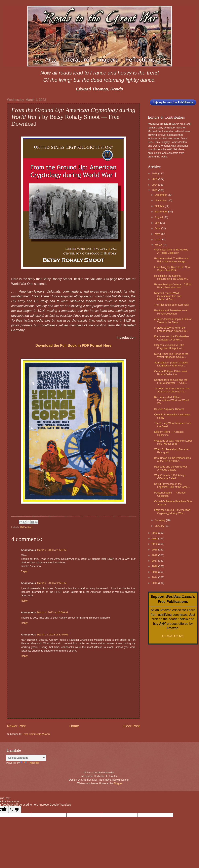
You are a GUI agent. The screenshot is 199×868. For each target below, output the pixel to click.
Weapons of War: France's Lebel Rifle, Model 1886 (173, 442)
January (160, 526)
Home (74, 726)
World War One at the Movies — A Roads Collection (173, 251)
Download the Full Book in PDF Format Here (73, 346)
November (161, 200)
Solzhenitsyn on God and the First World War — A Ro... (171, 381)
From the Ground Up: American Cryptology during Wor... (172, 511)
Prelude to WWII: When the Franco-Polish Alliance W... (171, 329)
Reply (24, 571)
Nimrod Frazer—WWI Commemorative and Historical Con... (168, 296)
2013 (155, 583)
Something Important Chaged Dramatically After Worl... (171, 364)
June (158, 228)
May (158, 234)
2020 (155, 544)
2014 (155, 577)
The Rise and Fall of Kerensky (171, 305)
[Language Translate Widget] (26, 758)
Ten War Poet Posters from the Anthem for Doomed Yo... (172, 390)
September (162, 212)
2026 (155, 173)
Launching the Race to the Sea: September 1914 (172, 269)
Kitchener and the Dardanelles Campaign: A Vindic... (172, 338)
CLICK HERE (173, 636)
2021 (155, 538)
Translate (30, 763)
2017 (155, 561)
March (159, 245)
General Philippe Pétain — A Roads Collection (170, 373)
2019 (155, 550)
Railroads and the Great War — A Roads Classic (172, 468)
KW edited (26, 527)
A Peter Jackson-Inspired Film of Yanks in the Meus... (173, 321)
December (161, 195)
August (159, 217)
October (160, 206)
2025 (155, 179)
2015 (155, 572)
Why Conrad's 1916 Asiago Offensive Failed (170, 477)
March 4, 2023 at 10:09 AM (52, 612)
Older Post (131, 726)
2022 (155, 533)
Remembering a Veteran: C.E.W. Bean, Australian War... (173, 286)
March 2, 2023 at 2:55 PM (52, 583)
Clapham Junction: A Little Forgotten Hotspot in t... (169, 347)
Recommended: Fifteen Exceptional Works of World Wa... (172, 400)
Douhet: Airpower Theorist (169, 409)
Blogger (118, 783)
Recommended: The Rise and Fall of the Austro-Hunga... (171, 260)
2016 (155, 566)
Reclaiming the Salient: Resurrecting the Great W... (171, 277)
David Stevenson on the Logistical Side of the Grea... (172, 485)
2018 (155, 555)
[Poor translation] (15, 810)
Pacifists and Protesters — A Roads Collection (170, 312)
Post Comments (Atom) (36, 734)
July (157, 223)
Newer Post (16, 726)
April (158, 240)
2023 (155, 190)
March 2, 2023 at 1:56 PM (52, 550)
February (160, 520)
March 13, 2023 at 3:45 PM (52, 635)
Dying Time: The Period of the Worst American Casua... (171, 355)
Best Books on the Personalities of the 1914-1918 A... (172, 459)
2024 (155, 185)
